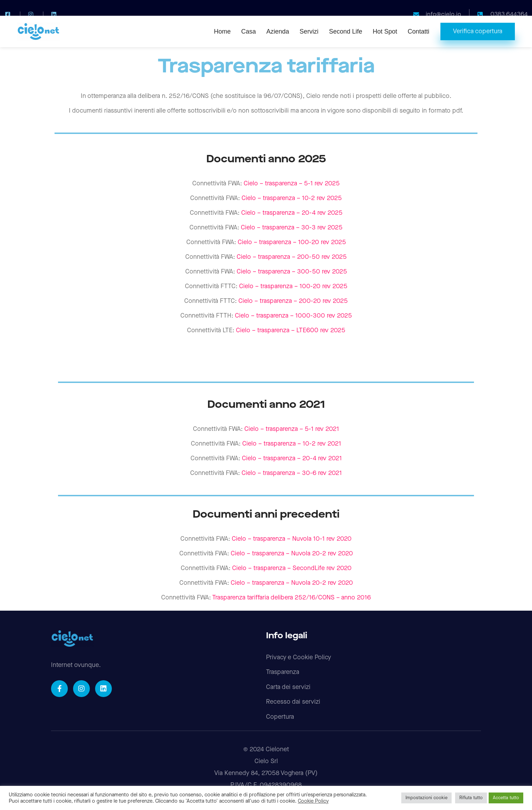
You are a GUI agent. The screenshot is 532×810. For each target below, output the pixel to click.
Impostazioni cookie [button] (426, 798)
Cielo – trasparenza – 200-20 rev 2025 (293, 301)
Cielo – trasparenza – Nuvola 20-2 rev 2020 (292, 553)
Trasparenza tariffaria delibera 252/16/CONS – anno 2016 (292, 598)
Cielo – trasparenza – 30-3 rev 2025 (292, 228)
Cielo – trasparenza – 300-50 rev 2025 (292, 272)
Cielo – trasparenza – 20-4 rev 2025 (292, 213)
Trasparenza (283, 672)
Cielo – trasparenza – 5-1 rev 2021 (292, 429)
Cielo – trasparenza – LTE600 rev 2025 (291, 330)
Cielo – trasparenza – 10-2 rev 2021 (292, 444)
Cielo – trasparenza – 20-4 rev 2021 (292, 458)
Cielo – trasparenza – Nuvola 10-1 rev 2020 (292, 539)
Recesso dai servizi (293, 702)
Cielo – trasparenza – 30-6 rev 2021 (292, 473)
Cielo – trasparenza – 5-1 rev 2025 (292, 183)
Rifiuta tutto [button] (471, 798)
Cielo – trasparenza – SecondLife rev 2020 (292, 568)
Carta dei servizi (288, 687)
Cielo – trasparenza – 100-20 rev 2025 (292, 242)
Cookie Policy (313, 801)
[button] (478, 31)
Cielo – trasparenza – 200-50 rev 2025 (292, 257)
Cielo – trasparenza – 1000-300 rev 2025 (293, 316)
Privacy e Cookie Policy (299, 657)
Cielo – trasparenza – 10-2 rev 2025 (292, 198)
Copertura (280, 717)
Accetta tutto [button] (506, 798)
